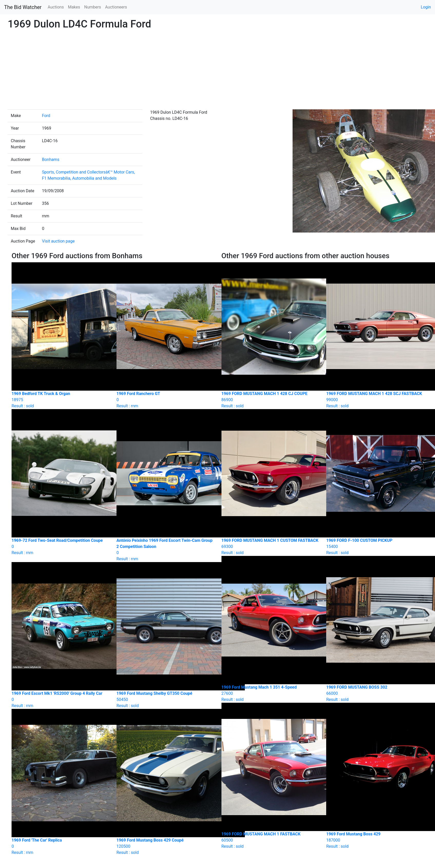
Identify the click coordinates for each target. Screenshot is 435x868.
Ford (46, 116)
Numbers (93, 7)
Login (426, 7)
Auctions (56, 7)
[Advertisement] (218, 71)
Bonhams (51, 160)
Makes (74, 7)
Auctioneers (116, 7)
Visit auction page (58, 241)
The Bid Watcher (23, 7)
